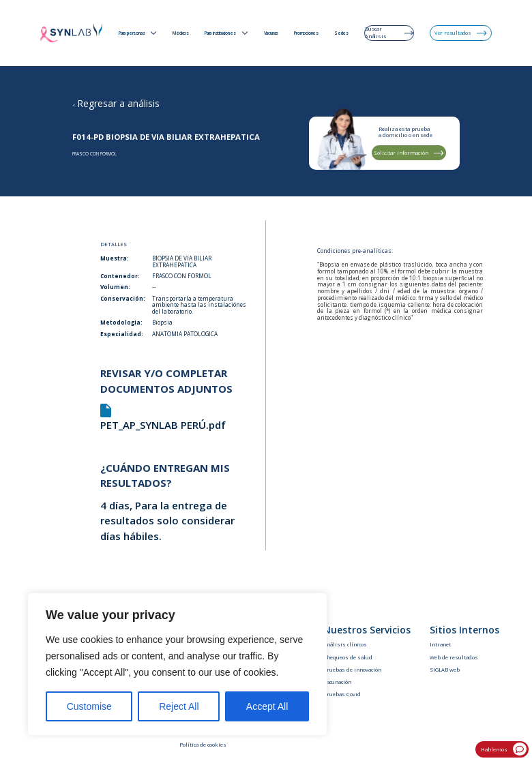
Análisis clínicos (345, 644)
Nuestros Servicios (367, 630)
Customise (89, 706)
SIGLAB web (445, 670)
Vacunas (271, 33)
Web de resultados (454, 657)
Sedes (341, 33)
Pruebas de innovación (352, 670)
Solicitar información (409, 153)
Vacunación (337, 682)
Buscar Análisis (389, 32)
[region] (177, 664)
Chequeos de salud (348, 657)
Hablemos (504, 749)
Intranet (440, 644)
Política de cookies (203, 745)
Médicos (181, 33)
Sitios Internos (464, 630)
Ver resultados (461, 33)
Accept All (267, 706)
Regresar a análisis (118, 103)
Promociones (306, 33)
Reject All (179, 706)
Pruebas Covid (342, 694)
